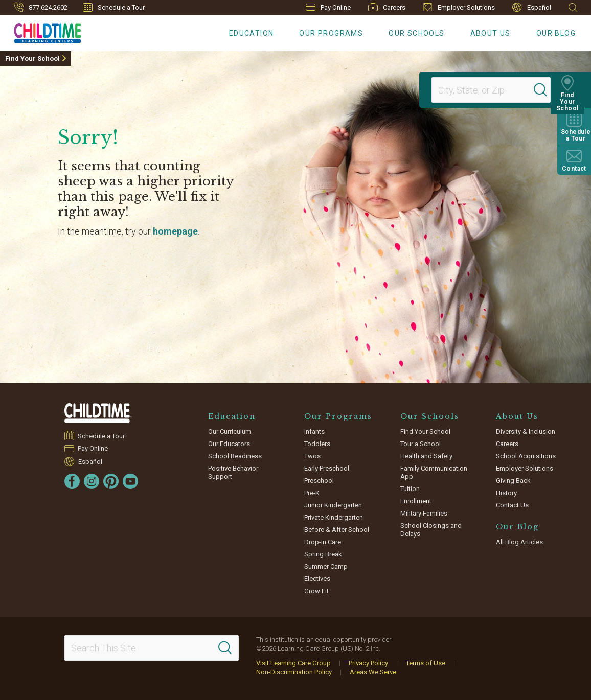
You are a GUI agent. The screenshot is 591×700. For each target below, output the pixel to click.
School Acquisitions (526, 456)
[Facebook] (72, 481)
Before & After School (337, 530)
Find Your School (32, 59)
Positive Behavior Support (233, 472)
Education (252, 33)
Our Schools (416, 33)
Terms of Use (426, 663)
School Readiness (235, 456)
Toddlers (317, 444)
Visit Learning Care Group (293, 663)
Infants (314, 431)
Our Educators (229, 444)
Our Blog (556, 33)
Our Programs (331, 33)
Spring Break (323, 554)
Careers (387, 7)
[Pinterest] (111, 481)
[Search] (547, 90)
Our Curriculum (230, 431)
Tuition (410, 489)
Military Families (424, 513)
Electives (317, 579)
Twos (312, 456)
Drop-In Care (323, 542)
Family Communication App (434, 472)
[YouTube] (130, 481)
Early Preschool (327, 468)
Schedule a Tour (114, 7)
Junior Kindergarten (333, 505)
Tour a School (420, 444)
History (506, 493)
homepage (175, 231)
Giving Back (513, 481)
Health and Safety (426, 456)
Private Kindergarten (334, 517)
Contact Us (512, 505)
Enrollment (416, 501)
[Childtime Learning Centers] (41, 31)
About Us (491, 33)
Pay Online (328, 7)
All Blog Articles (519, 542)
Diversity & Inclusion (526, 431)
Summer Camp (326, 566)
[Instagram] (92, 481)
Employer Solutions (459, 7)
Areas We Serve (373, 672)
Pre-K (312, 493)
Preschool (319, 481)
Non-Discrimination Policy (294, 672)
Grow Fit (316, 591)
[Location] (487, 90)
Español (532, 7)
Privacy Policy (368, 663)
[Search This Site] (152, 648)
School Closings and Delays (431, 530)
